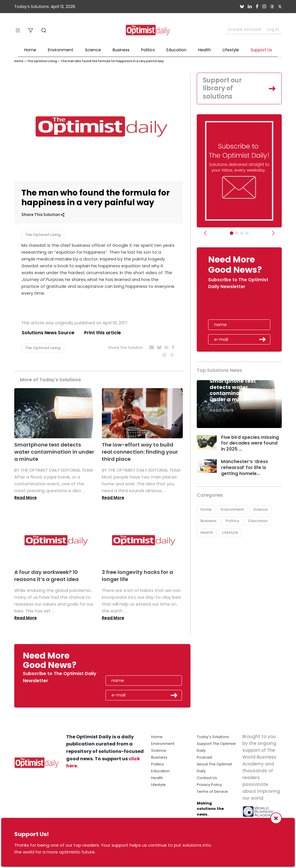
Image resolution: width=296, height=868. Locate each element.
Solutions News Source (48, 333)
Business (121, 50)
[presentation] (241, 306)
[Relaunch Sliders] (247, 233)
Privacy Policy (209, 785)
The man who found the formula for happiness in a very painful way (112, 61)
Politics (148, 50)
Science (93, 50)
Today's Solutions (213, 737)
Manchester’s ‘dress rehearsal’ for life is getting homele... (245, 467)
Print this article (103, 333)
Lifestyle (231, 50)
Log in (273, 29)
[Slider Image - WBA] (237, 233)
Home (30, 50)
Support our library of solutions (222, 88)
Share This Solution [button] (43, 215)
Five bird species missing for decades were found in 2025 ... (250, 443)
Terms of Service (212, 791)
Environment (61, 50)
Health (205, 50)
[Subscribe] (232, 233)
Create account (245, 29)
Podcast (204, 757)
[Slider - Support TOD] (242, 233)
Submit (263, 339)
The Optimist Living (42, 61)
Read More (26, 498)
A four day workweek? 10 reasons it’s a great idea (46, 576)
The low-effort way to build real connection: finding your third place (140, 452)
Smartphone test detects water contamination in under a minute (54, 452)
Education (177, 50)
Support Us (261, 50)
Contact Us (207, 778)
